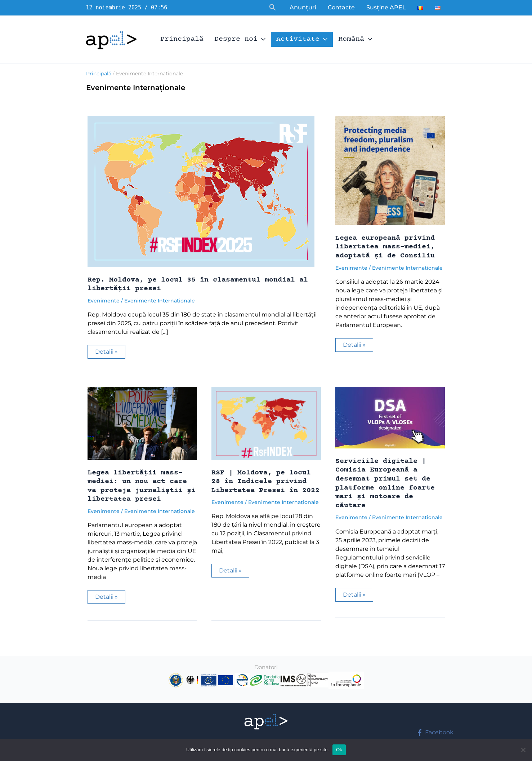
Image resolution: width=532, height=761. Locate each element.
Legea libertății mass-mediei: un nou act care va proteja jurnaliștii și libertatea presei (142, 486)
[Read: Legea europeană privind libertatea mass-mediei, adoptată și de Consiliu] (390, 170)
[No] (523, 750)
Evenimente (104, 301)
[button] (273, 8)
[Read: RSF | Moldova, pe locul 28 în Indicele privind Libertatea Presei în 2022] (266, 423)
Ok (339, 750)
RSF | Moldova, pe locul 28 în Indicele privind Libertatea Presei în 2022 (265, 482)
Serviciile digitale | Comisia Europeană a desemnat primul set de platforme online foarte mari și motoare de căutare (385, 483)
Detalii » (110, 353)
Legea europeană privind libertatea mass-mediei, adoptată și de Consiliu (385, 247)
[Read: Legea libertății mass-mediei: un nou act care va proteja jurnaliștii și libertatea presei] (142, 423)
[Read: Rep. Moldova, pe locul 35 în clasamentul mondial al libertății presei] (201, 191)
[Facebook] (435, 733)
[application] (261, 39)
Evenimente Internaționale (160, 301)
